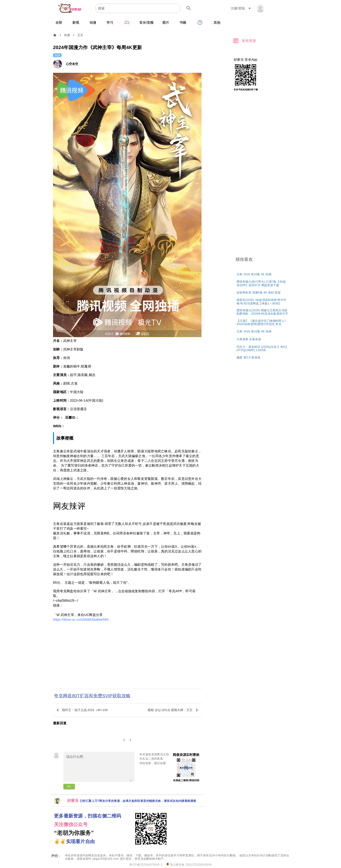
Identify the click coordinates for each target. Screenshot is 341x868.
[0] (124, 740)
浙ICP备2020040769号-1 (146, 865)
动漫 (67, 35)
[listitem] (263, 274)
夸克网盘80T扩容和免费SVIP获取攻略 (92, 696)
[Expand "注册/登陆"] (242, 8)
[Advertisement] (127, 657)
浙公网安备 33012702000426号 (189, 865)
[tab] (59, 23)
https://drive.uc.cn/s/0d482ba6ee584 (81, 620)
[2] (131, 740)
